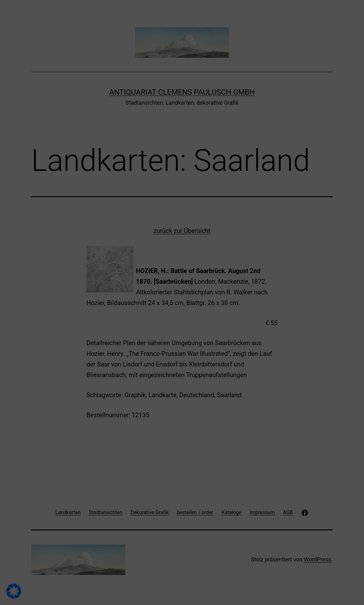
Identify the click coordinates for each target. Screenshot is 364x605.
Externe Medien (207, 55)
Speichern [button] (242, 124)
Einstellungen (91, 110)
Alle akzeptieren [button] (122, 124)
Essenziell (202, 22)
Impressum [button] (194, 177)
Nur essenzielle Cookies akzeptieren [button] (182, 143)
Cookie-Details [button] (173, 177)
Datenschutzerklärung (88, 104)
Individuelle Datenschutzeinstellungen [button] (182, 161)
